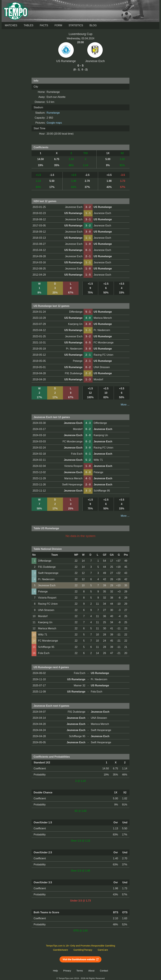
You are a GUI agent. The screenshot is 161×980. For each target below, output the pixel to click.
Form (58, 25)
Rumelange (53, 113)
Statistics (76, 25)
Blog (93, 25)
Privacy (67, 971)
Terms (80, 971)
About (91, 971)
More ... (125, 405)
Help (55, 971)
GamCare (103, 950)
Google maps (54, 123)
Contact (104, 971)
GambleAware (61, 950)
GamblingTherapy (83, 950)
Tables (28, 25)
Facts (44, 25)
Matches (11, 25)
